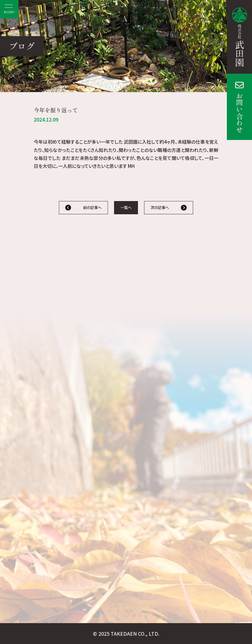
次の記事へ (160, 208)
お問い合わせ (239, 113)
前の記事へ (92, 208)
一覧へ (126, 208)
